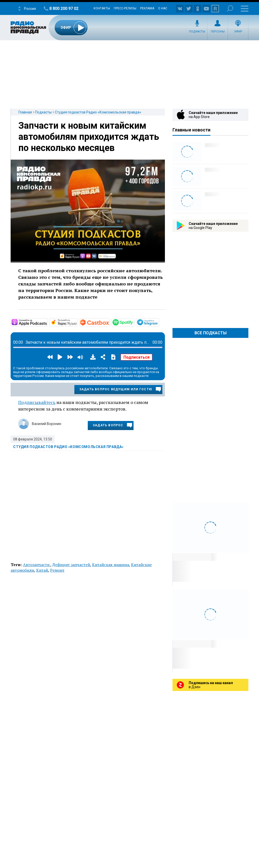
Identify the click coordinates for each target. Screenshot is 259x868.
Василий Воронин (47, 424)
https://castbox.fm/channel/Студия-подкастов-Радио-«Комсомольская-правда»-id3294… (110, 322)
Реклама (147, 8)
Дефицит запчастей (71, 565)
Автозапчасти (37, 565)
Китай (42, 570)
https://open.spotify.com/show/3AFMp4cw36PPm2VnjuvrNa (134, 322)
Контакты (102, 8)
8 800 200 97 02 (64, 8)
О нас (163, 8)
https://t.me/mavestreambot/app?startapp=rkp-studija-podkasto (159, 322)
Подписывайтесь (37, 402)
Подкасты (197, 32)
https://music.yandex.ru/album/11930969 (77, 322)
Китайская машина (111, 565)
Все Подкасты (211, 333)
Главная (25, 112)
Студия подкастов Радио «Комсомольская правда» (98, 112)
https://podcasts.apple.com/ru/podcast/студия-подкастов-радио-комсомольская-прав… (47, 322)
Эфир (238, 32)
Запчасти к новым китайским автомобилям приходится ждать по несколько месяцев (89, 137)
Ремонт (57, 570)
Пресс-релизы (125, 8)
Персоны (218, 32)
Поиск (230, 8)
